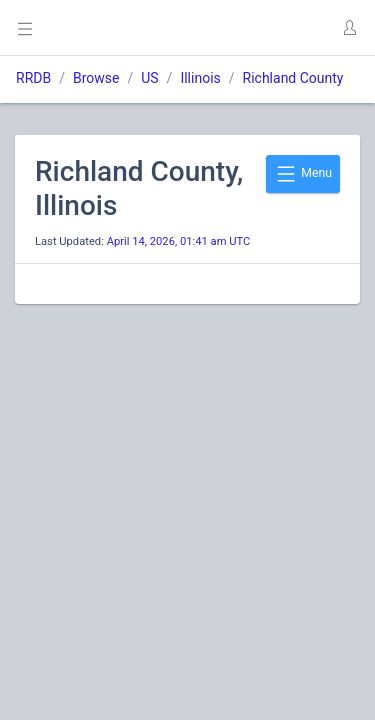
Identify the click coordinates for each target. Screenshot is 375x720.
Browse (96, 78)
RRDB (33, 78)
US (149, 78)
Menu (303, 174)
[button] (349, 28)
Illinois (200, 78)
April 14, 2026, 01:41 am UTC (179, 241)
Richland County (293, 78)
